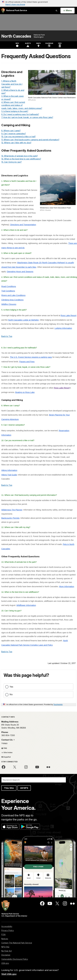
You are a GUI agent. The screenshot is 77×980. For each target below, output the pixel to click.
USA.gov (5, 963)
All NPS (24, 788)
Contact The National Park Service (17, 943)
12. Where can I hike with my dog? (16, 143)
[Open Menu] (68, 11)
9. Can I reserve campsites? (14, 134)
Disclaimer (6, 955)
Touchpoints (58, 704)
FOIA (3, 934)
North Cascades (16, 36)
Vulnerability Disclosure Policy (15, 959)
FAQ (4, 748)
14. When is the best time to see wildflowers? (21, 159)
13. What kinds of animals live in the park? (20, 156)
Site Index (7, 752)
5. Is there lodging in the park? (15, 111)
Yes (11, 687)
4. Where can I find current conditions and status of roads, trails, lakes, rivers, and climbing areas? (22, 105)
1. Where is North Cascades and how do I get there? (12, 84)
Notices (5, 939)
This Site (9, 788)
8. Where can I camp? (11, 131)
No (11, 694)
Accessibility (7, 926)
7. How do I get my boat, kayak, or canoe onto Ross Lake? (27, 117)
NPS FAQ (5, 947)
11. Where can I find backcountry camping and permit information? (30, 140)
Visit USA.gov (9, 974)
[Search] (34, 780)
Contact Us (7, 740)
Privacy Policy (8, 930)
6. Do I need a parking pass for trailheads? (20, 114)
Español (6, 757)
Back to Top (7, 336)
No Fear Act (7, 951)
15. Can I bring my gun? (12, 162)
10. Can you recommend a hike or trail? (19, 137)
